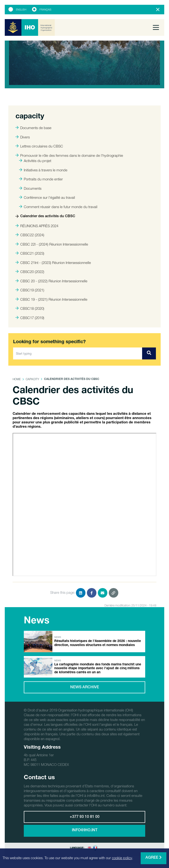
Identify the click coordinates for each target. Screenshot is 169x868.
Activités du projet (35, 161)
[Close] (158, 10)
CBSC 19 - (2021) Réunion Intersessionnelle (51, 299)
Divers (23, 137)
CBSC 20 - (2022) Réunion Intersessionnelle (51, 281)
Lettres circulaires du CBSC (39, 146)
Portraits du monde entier (41, 179)
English (21, 10)
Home (17, 379)
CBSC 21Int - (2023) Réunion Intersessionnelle (53, 263)
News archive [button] (85, 688)
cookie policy (122, 858)
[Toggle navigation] (156, 27)
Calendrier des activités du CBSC (45, 216)
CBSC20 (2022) (30, 272)
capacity (32, 379)
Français (45, 10)
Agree (154, 858)
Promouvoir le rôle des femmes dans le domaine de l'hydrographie (69, 155)
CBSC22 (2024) (30, 235)
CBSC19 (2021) (30, 290)
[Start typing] (78, 353)
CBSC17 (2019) (30, 318)
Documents (30, 188)
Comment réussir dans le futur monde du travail (58, 207)
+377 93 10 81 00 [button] (85, 817)
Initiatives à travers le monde (43, 170)
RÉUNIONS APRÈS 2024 (37, 226)
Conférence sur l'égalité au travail (47, 197)
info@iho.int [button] (85, 831)
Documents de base (33, 128)
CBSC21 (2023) (30, 253)
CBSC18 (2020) (30, 308)
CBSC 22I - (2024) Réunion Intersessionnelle (52, 244)
